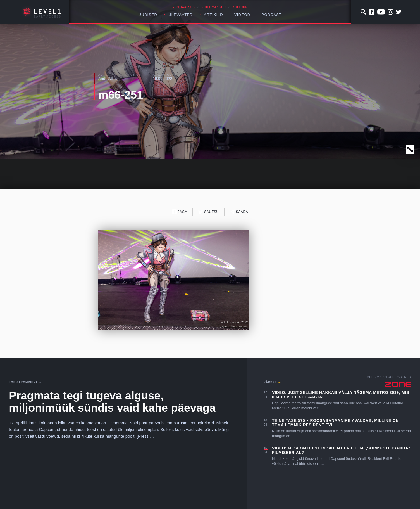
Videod (242, 15)
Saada (239, 212)
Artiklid (213, 15)
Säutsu (208, 212)
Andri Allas (108, 79)
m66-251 (121, 95)
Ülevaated (181, 15)
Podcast (272, 15)
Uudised (148, 15)
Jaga (180, 212)
